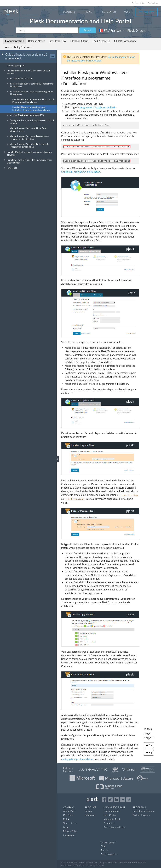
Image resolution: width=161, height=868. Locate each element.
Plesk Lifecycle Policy (114, 827)
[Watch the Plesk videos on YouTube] (123, 799)
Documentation (15, 41)
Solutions (69, 12)
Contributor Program (144, 811)
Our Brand (69, 815)
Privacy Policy (70, 831)
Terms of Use (70, 823)
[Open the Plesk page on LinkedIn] (116, 799)
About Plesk (69, 811)
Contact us (153, 3)
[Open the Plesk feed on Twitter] (110, 799)
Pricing (88, 12)
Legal (66, 827)
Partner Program (141, 815)
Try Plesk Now (58, 41)
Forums (104, 850)
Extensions (90, 815)
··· (53, 56)
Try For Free (146, 12)
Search (87, 30)
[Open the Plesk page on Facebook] (104, 799)
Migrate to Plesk (112, 819)
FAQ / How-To (101, 41)
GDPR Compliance (125, 41)
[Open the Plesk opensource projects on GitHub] (129, 799)
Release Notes (37, 41)
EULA (66, 819)
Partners (136, 3)
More (127, 12)
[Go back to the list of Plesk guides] (3, 54)
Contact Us (109, 823)
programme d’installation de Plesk (98, 107)
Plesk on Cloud (79, 41)
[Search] (47, 30)
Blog (143, 3)
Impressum (69, 835)
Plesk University (109, 854)
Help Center (108, 12)
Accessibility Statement (19, 47)
